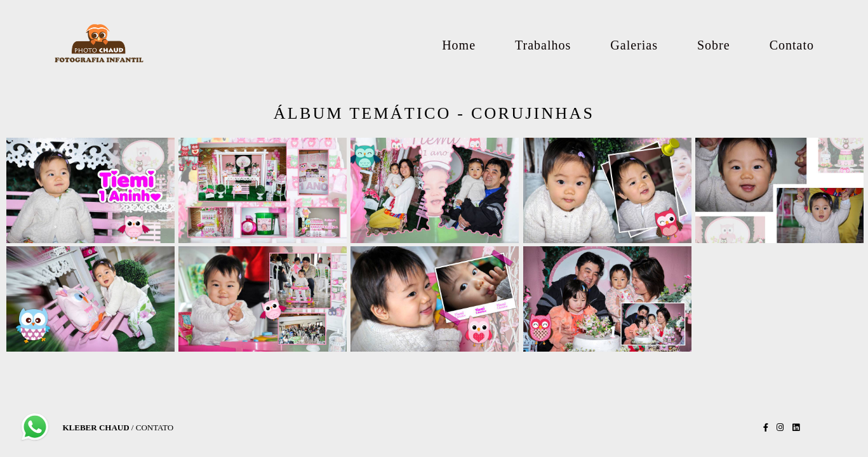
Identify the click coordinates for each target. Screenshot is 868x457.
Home (459, 45)
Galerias (634, 45)
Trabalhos (543, 45)
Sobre (714, 45)
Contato (792, 45)
